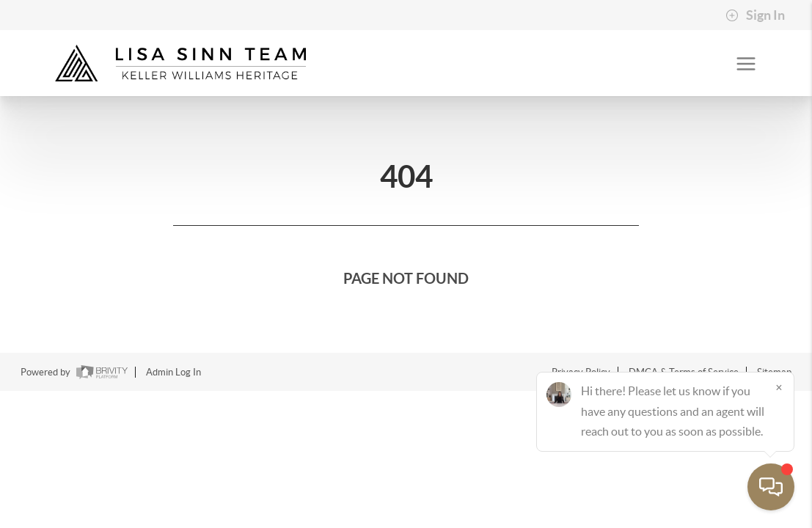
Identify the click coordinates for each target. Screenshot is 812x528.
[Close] (779, 387)
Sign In (755, 15)
